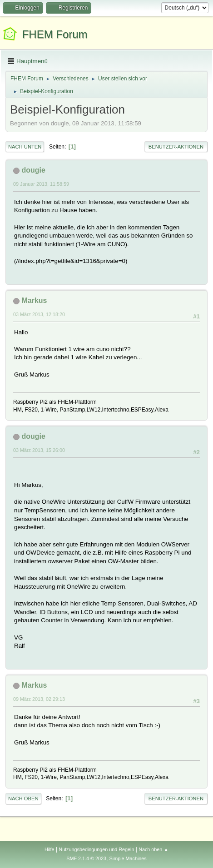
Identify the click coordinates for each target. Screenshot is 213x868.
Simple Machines (128, 858)
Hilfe (50, 849)
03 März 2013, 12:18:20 (39, 314)
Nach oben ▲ (154, 849)
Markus (34, 300)
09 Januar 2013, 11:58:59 (41, 184)
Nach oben (23, 799)
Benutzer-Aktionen (176, 147)
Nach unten (25, 147)
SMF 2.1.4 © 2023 (86, 858)
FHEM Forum (55, 34)
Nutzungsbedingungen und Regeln (96, 849)
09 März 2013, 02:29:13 (39, 699)
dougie (33, 170)
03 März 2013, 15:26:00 (39, 450)
